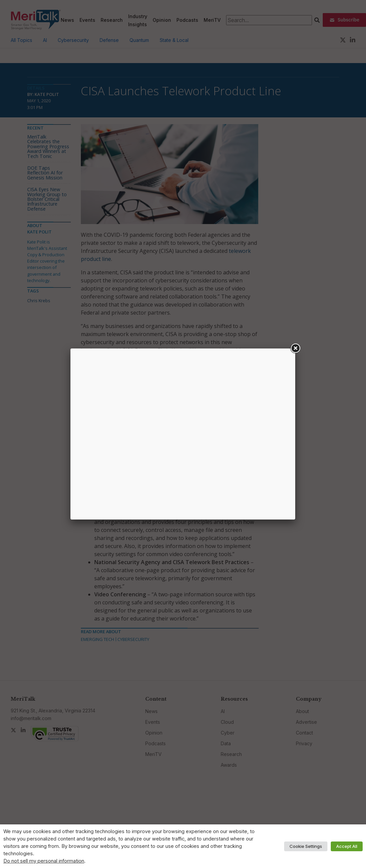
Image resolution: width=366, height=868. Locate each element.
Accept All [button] (347, 846)
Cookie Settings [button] (306, 846)
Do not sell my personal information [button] (44, 861)
